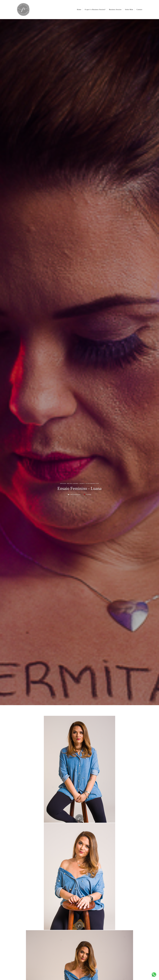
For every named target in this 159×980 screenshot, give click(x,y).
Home (79, 9)
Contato (139, 9)
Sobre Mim (129, 9)
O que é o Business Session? (95, 9)
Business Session (115, 9)
